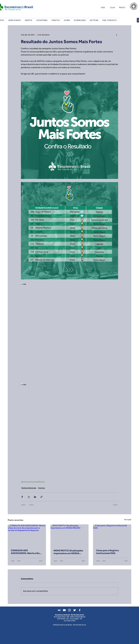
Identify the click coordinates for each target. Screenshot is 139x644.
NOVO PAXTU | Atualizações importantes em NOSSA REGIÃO (68, 552)
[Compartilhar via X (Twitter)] (29, 497)
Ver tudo (128, 520)
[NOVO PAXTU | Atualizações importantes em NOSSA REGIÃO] (70, 535)
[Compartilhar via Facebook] (22, 497)
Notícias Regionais (29, 488)
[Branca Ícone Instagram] (69, 610)
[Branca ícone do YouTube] (64, 610)
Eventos (42, 488)
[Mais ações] (117, 35)
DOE (103, 7)
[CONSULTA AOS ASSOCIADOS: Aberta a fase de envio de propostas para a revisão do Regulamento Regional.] (27, 535)
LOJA (112, 7)
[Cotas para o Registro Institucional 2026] (112, 535)
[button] (14, 20)
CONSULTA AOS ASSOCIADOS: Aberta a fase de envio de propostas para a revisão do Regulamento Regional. (26, 552)
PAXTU (122, 7)
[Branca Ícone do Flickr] (59, 610)
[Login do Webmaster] (118, 612)
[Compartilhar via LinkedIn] (35, 497)
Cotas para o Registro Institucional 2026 (107, 552)
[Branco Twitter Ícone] (75, 610)
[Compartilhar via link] (41, 497)
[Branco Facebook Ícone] (80, 610)
